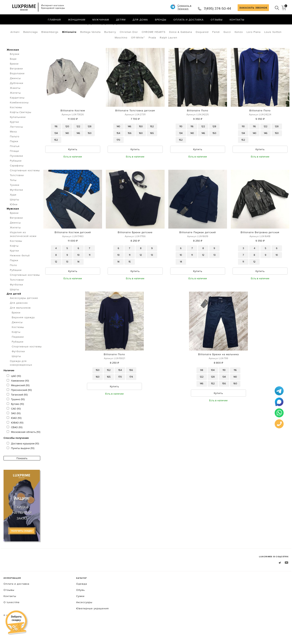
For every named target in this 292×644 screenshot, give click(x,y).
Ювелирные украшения (92, 624)
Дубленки (17, 99)
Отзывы (217, 20)
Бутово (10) (15, 420)
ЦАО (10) (14, 392)
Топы (13, 196)
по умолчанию (272, 28)
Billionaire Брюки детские (135, 248)
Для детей (14, 309)
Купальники (18, 133)
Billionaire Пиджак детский (198, 248)
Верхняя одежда (23, 333)
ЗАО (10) (14, 429)
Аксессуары (84, 618)
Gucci (227, 48)
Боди (13, 74)
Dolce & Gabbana (181, 48)
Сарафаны (17, 181)
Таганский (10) (17, 410)
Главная (54, 20)
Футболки (16, 205)
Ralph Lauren (169, 53)
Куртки (14, 137)
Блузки (15, 70)
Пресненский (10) (19, 406)
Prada (152, 53)
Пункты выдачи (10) (20, 464)
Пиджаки (18, 352)
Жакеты (15, 104)
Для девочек (19, 318)
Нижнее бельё (20, 271)
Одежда (25, 28)
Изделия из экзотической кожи (23, 250)
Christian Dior (129, 48)
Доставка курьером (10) (23, 459)
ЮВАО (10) (15, 438)
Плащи (14, 167)
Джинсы (15, 94)
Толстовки (17, 191)
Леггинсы (16, 142)
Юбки (14, 220)
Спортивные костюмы (25, 186)
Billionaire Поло (198, 126)
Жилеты (15, 108)
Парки (14, 157)
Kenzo (239, 48)
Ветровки (16, 84)
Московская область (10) (23, 448)
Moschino (121, 53)
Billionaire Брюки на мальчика (218, 370)
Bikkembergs (50, 48)
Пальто (15, 152)
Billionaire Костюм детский (73, 248)
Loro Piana (254, 48)
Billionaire (69, 48)
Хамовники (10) (18, 396)
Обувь (80, 606)
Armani (15, 48)
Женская (13, 65)
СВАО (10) (15, 443)
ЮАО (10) (14, 434)
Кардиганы (17, 113)
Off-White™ (138, 53)
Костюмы (16, 123)
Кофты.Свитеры (21, 128)
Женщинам (77, 20)
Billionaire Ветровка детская (260, 248)
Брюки (14, 79)
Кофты (14, 261)
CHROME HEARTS (154, 48)
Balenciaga (30, 48)
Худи (13, 210)
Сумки (80, 612)
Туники (15, 201)
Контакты (237, 20)
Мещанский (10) (18, 401)
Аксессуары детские (24, 314)
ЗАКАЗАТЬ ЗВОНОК (253, 8)
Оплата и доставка (188, 20)
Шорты (15, 215)
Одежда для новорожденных (21, 379)
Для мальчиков (48, 28)
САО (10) (14, 424)
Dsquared (202, 48)
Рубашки (16, 176)
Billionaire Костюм (73, 126)
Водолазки (17, 89)
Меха (13, 147)
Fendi (216, 48)
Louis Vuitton (273, 48)
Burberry (110, 48)
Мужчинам (101, 20)
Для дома (140, 20)
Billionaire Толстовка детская (135, 126)
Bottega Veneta (90, 48)
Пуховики (16, 171)
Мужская (13, 224)
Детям (121, 20)
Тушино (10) (16, 415)
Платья (15, 162)
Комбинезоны (19, 118)
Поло (13, 281)
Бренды (161, 20)
